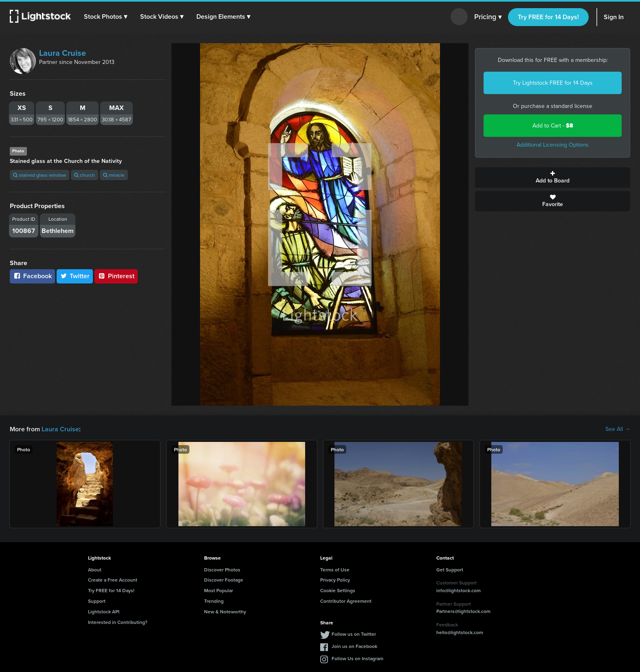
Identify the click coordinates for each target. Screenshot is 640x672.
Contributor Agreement (346, 601)
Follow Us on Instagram (357, 658)
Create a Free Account (113, 580)
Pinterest (116, 276)
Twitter (75, 276)
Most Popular (219, 590)
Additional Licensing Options (553, 145)
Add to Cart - (553, 126)
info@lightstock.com (459, 590)
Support (97, 601)
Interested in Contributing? (118, 622)
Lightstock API (104, 612)
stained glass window (40, 175)
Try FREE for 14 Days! (548, 17)
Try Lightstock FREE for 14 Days (553, 83)
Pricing (488, 17)
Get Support (450, 570)
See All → (618, 429)
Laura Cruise (63, 53)
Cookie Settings (338, 590)
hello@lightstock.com (460, 632)
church (85, 175)
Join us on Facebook (354, 646)
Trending (214, 601)
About (95, 570)
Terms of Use (335, 570)
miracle (114, 175)
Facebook (32, 276)
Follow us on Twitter (354, 634)
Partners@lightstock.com (463, 611)
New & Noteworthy (225, 612)
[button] (106, 17)
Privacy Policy (335, 580)
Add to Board (553, 178)
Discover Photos (222, 570)
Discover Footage (224, 580)
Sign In (614, 17)
